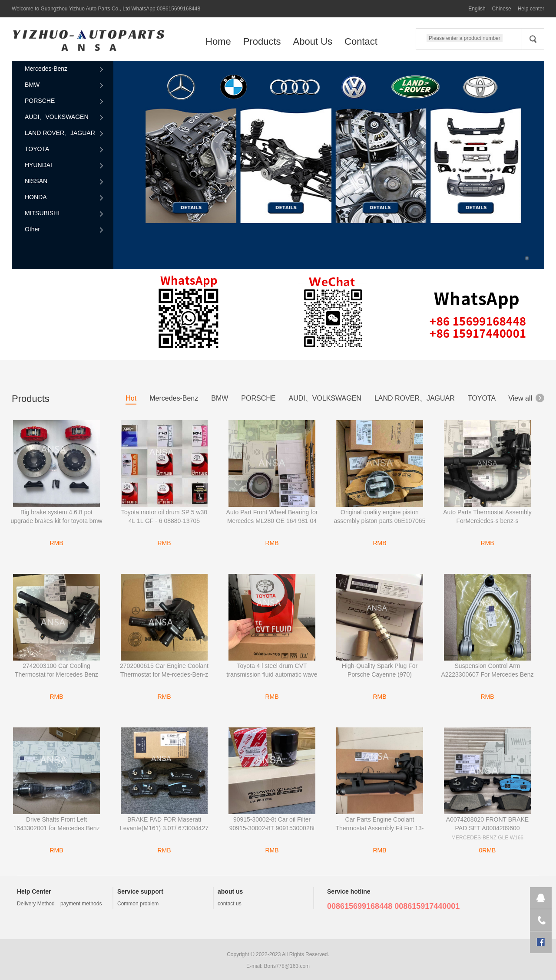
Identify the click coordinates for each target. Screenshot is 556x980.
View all (526, 398)
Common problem (138, 904)
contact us (230, 904)
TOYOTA (65, 149)
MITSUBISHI (65, 214)
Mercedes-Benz (65, 69)
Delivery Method (36, 904)
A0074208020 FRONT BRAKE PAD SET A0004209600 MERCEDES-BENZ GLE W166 (487, 828)
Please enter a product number (465, 38)
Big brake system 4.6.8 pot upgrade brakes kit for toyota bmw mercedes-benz (57, 521)
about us (230, 891)
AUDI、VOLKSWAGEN (65, 117)
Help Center (34, 891)
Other (65, 230)
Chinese (502, 9)
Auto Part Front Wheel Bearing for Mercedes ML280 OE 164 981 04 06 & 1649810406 (272, 521)
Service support (140, 891)
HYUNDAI (65, 165)
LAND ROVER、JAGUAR (65, 133)
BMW (65, 85)
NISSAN (65, 181)
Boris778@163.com (287, 966)
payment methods (81, 904)
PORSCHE (65, 101)
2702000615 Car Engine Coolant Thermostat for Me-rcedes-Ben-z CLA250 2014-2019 (164, 674)
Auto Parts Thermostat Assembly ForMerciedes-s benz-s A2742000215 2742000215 (487, 521)
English (477, 9)
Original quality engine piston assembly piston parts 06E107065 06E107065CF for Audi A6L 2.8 (380, 521)
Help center (531, 9)
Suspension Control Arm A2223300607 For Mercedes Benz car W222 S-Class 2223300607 (487, 674)
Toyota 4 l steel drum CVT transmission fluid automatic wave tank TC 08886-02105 (272, 674)
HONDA (65, 197)
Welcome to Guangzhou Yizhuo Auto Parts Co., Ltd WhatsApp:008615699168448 (106, 9)
